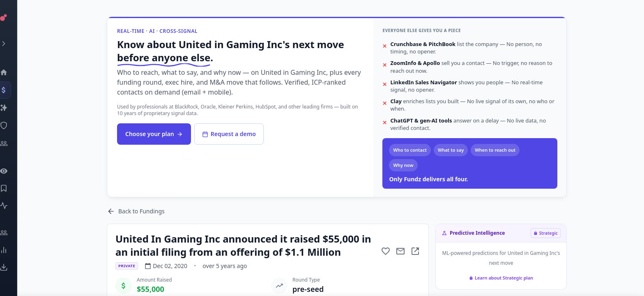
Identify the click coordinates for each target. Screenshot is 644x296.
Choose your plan (154, 134)
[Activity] (15, 206)
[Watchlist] (15, 171)
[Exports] (15, 267)
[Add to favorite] (386, 251)
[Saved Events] (15, 188)
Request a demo (229, 134)
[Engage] (15, 233)
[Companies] (15, 108)
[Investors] (15, 143)
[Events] (15, 90)
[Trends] (15, 250)
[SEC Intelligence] (15, 125)
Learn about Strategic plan (501, 278)
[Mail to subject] (400, 251)
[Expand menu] (15, 44)
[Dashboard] (15, 72)
